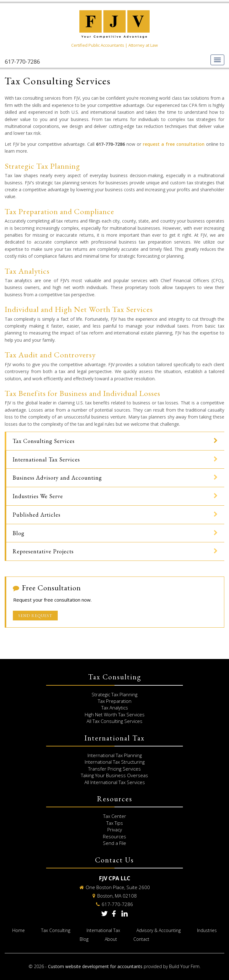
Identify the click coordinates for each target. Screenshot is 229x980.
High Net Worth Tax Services (115, 714)
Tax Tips (115, 823)
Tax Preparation (115, 701)
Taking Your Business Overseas (114, 775)
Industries (207, 930)
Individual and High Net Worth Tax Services (79, 309)
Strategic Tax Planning (42, 166)
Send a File (114, 843)
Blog (19, 533)
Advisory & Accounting (159, 930)
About (111, 939)
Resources (114, 836)
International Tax (103, 930)
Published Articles (37, 515)
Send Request (35, 616)
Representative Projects (43, 551)
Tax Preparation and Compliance (59, 211)
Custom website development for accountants (95, 966)
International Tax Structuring (115, 762)
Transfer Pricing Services (114, 769)
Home (19, 930)
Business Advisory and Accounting (57, 478)
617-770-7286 (22, 61)
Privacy (115, 830)
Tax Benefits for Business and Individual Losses (83, 393)
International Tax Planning (115, 755)
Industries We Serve (38, 496)
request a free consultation (174, 144)
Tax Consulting (56, 930)
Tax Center (115, 816)
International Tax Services (46, 459)
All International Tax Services (115, 782)
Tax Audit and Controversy (50, 355)
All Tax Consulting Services (114, 721)
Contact (141, 939)
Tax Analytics (27, 271)
